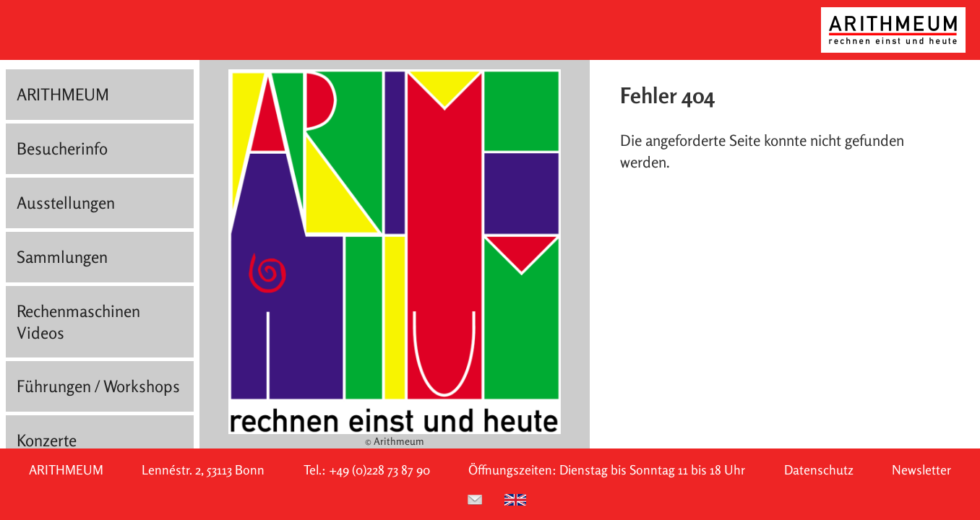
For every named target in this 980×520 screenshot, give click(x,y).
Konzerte (47, 440)
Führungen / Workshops (98, 386)
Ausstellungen (66, 203)
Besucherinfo (62, 148)
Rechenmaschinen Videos (78, 322)
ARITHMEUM (63, 94)
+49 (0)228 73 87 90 (379, 470)
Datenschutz (819, 470)
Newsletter (921, 470)
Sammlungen (62, 257)
